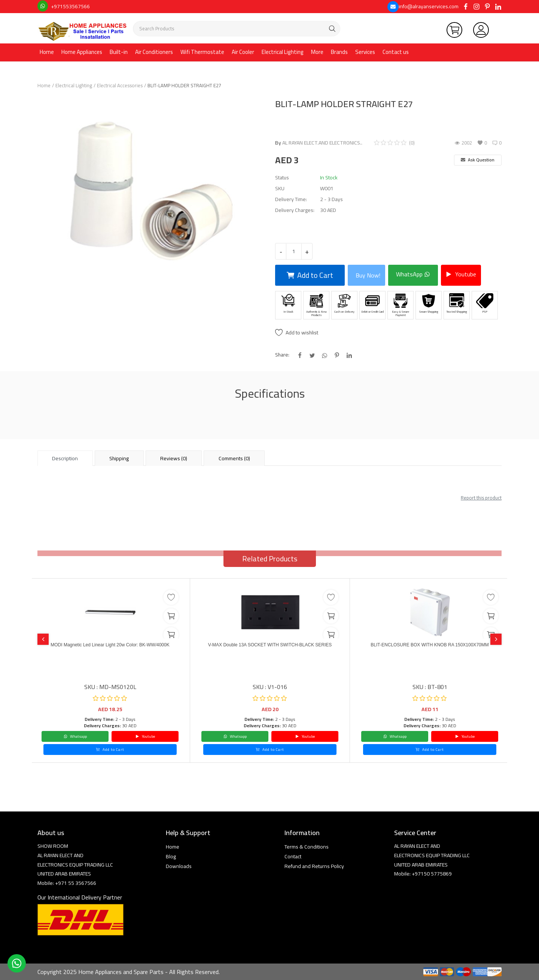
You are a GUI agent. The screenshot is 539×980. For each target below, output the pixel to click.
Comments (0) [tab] (234, 458)
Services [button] (365, 52)
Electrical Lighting (283, 52)
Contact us (396, 52)
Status (282, 178)
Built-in (119, 52)
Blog (171, 856)
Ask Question (478, 160)
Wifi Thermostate (202, 52)
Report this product (481, 498)
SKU (280, 189)
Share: (282, 355)
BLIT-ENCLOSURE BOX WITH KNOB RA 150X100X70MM (430, 650)
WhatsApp (413, 274)
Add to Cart (310, 275)
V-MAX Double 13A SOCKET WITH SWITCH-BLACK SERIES (270, 650)
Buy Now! (368, 275)
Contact (293, 856)
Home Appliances (82, 52)
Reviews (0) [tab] (174, 458)
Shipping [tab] (119, 458)
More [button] (317, 52)
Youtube (461, 274)
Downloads (179, 866)
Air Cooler (243, 52)
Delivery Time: (291, 199)
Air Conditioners (154, 52)
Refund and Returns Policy (314, 866)
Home (47, 52)
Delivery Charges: (295, 210)
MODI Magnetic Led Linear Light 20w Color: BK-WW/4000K (110, 650)
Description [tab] (65, 458)
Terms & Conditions (307, 847)
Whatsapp (75, 736)
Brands (339, 52)
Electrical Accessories (120, 85)
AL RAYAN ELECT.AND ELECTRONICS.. (322, 143)
